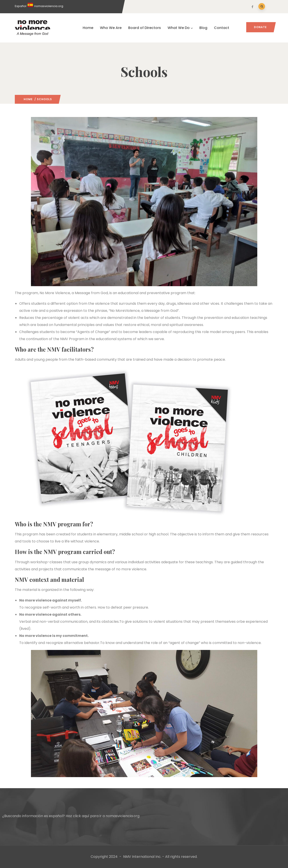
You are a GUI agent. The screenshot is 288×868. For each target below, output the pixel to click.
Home (88, 28)
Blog (203, 28)
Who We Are (111, 28)
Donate (260, 27)
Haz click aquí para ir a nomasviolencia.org (103, 816)
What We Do (180, 28)
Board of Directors (145, 28)
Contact (222, 28)
